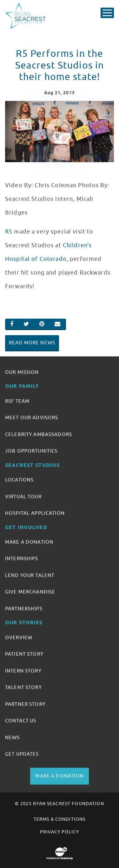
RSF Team (17, 401)
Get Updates (22, 754)
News (13, 738)
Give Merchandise (30, 592)
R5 (9, 232)
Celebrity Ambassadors (39, 434)
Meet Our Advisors (32, 418)
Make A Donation (29, 542)
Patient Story (24, 654)
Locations (19, 480)
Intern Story (23, 671)
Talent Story (23, 687)
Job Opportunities (31, 451)
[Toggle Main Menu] (107, 13)
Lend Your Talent (30, 575)
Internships (22, 559)
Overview (19, 638)
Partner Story (25, 704)
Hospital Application (35, 513)
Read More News (32, 343)
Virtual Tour (23, 497)
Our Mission (22, 372)
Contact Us (21, 721)
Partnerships (24, 609)
